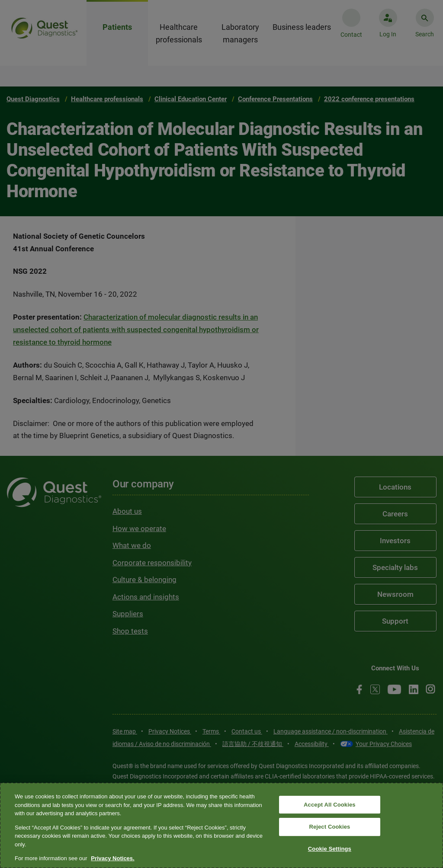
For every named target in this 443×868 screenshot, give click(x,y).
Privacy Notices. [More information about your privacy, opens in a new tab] (112, 858)
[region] (221, 825)
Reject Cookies (329, 827)
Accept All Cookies (330, 805)
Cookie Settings (330, 849)
